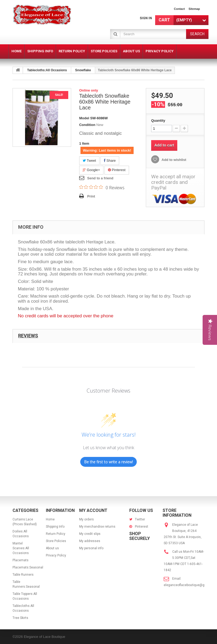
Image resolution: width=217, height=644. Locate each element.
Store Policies (56, 541)
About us (52, 548)
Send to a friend (100, 178)
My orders (87, 519)
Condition (87, 125)
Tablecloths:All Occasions (47, 70)
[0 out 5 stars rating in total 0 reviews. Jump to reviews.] (102, 187)
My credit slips (90, 534)
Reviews (28, 336)
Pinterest (117, 170)
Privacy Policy (56, 555)
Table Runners (23, 575)
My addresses (90, 541)
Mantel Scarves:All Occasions (21, 548)
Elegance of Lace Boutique (44, 637)
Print (91, 196)
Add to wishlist (174, 160)
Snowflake (83, 70)
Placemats (21, 560)
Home (50, 519)
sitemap (194, 9)
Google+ (91, 170)
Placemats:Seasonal (28, 567)
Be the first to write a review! (108, 462)
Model (84, 118)
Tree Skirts (20, 618)
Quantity (158, 120)
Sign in (146, 18)
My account (93, 510)
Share (110, 161)
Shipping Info (55, 527)
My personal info (91, 548)
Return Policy (56, 534)
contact (179, 9)
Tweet (89, 161)
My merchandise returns (97, 527)
